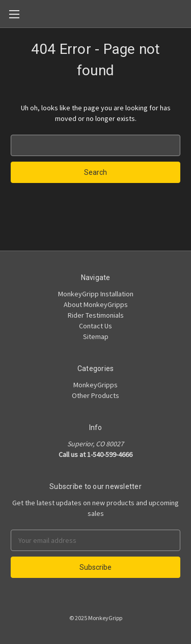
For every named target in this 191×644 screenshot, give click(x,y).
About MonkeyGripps (96, 304)
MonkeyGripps (95, 385)
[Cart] (185, 13)
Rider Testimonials (96, 315)
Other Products (95, 395)
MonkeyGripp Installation (96, 294)
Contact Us (95, 326)
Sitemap (96, 336)
